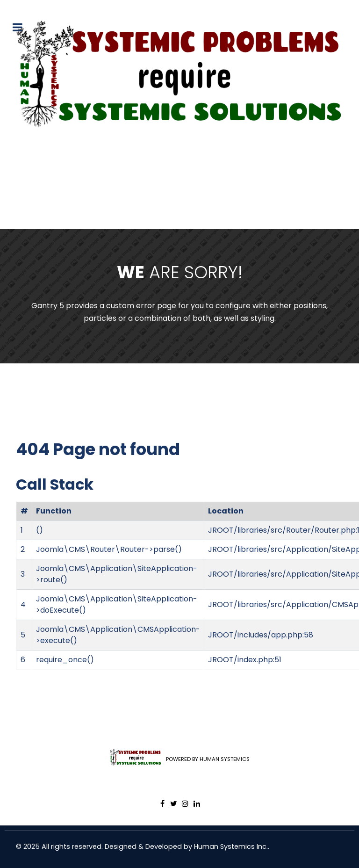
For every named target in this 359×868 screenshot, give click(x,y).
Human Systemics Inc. (231, 846)
